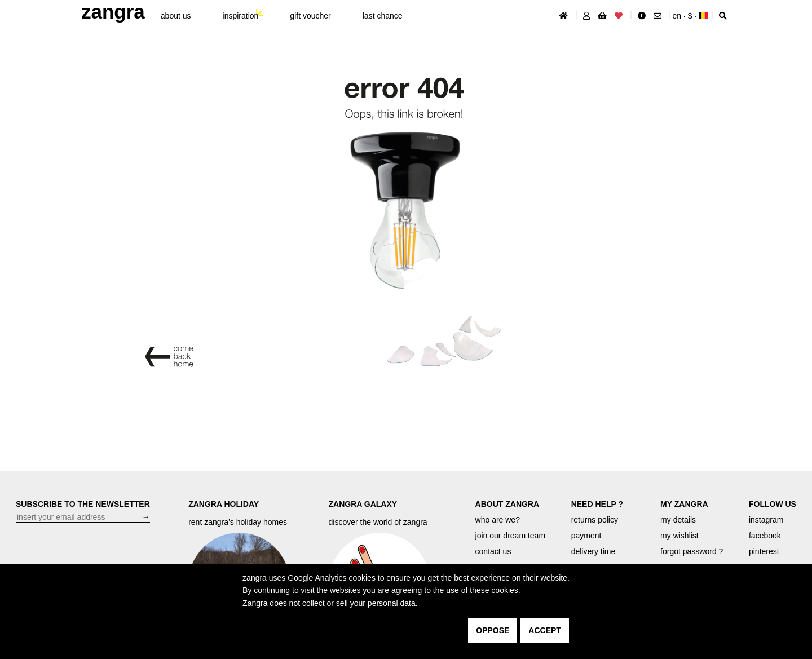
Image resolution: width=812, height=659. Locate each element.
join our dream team (511, 536)
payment (586, 536)
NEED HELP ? (597, 504)
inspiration (241, 16)
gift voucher (310, 16)
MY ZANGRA (684, 504)
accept (545, 630)
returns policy (595, 520)
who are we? (498, 520)
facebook (765, 536)
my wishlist (679, 536)
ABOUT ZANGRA (507, 504)
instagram (766, 520)
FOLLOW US (773, 504)
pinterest (764, 551)
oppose (493, 630)
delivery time (593, 551)
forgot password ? (692, 551)
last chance (383, 16)
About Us (176, 16)
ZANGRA (113, 12)
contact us (493, 551)
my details (678, 520)
